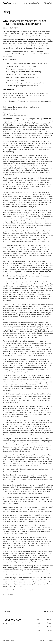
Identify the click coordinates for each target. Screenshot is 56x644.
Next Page (48, 611)
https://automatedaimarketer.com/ (14, 115)
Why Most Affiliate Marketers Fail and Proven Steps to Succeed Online (25, 22)
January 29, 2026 (8, 594)
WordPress (50, 640)
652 (8, 611)
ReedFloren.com (9, 3)
